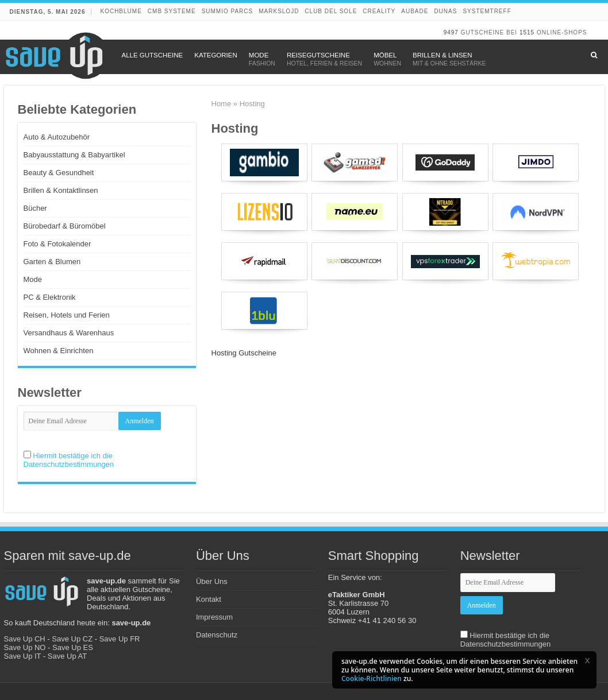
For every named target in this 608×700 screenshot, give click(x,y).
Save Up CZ (72, 639)
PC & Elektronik (50, 297)
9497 (451, 32)
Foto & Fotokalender (57, 244)
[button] (587, 660)
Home (222, 104)
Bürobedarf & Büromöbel (65, 226)
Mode (33, 279)
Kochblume (121, 11)
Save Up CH (25, 639)
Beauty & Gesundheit (59, 173)
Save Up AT (67, 656)
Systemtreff (487, 11)
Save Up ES (73, 647)
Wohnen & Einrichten (59, 351)
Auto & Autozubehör (57, 137)
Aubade (415, 11)
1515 (527, 32)
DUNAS (445, 11)
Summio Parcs (228, 11)
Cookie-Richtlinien (372, 678)
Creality (379, 11)
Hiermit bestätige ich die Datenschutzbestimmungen (69, 460)
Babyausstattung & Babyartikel (74, 155)
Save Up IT (23, 656)
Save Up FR (120, 639)
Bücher (35, 208)
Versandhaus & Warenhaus (69, 333)
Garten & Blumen (52, 262)
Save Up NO (25, 647)
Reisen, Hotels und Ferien (67, 315)
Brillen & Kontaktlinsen (61, 190)
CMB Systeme (172, 11)
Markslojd (279, 11)
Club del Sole (331, 11)
